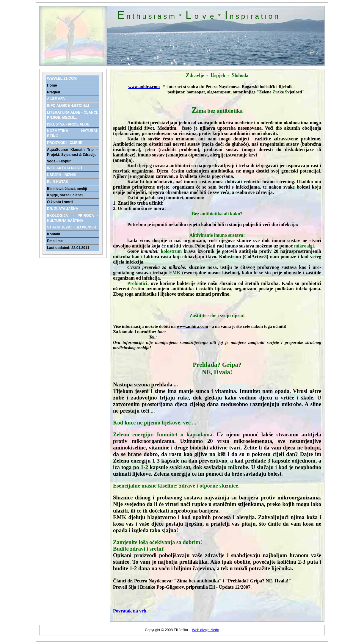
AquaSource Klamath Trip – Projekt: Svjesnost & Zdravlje (73, 152)
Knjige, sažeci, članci (65, 195)
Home (52, 85)
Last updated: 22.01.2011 (68, 248)
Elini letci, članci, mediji (67, 189)
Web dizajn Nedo (206, 630)
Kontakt (54, 234)
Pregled (54, 92)
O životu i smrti (60, 202)
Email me (55, 241)
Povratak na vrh (130, 611)
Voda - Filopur (59, 161)
